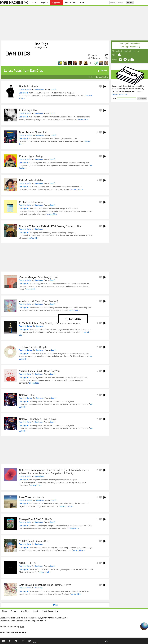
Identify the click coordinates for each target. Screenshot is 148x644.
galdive (23, 395)
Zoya (59, 618)
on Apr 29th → (79, 550)
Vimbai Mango (27, 277)
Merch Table (71, 3)
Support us (57, 3)
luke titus (25, 497)
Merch (136, 51)
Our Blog (25, 611)
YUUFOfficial (27, 541)
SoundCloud (39, 89)
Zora (22, 626)
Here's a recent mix (119, 94)
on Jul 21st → (75, 310)
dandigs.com (41, 47)
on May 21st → (36, 485)
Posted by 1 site (25, 89)
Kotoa (22, 156)
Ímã (21, 110)
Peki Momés (26, 180)
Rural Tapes (26, 132)
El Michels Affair (29, 323)
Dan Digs (41, 44)
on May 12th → (67, 506)
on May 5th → (74, 528)
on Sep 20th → (77, 189)
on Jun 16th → (35, 383)
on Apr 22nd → (45, 572)
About (4, 611)
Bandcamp (39, 113)
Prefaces (24, 202)
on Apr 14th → (77, 594)
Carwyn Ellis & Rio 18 (31, 519)
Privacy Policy (20, 632)
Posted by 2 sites (25, 326)
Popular (45, 3)
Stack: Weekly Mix (50, 611)
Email (114, 99)
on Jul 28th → (32, 289)
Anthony (52, 618)
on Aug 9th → (34, 238)
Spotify (54, 89)
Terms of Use (6, 632)
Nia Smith (25, 86)
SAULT (23, 563)
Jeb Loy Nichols (28, 347)
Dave (65, 618)
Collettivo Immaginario (32, 470)
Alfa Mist (24, 301)
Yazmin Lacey (27, 371)
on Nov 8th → (83, 119)
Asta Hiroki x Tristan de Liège (36, 585)
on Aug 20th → (53, 214)
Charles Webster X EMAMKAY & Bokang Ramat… (47, 226)
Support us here (39, 621)
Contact (127, 51)
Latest (34, 3)
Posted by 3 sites (25, 135)
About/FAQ (117, 51)
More (55, 605)
